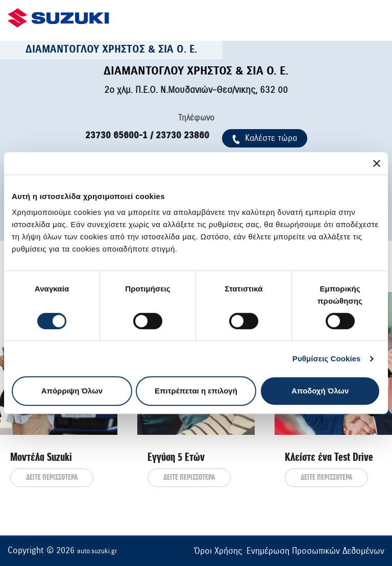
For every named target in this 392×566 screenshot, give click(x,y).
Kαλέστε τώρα (265, 138)
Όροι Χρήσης (218, 551)
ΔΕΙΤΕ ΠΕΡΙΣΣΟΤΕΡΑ (52, 478)
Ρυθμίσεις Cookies (327, 359)
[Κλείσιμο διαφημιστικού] (377, 163)
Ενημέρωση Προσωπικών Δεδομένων (315, 551)
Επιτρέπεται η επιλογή (196, 391)
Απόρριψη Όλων (72, 391)
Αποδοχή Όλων (320, 391)
